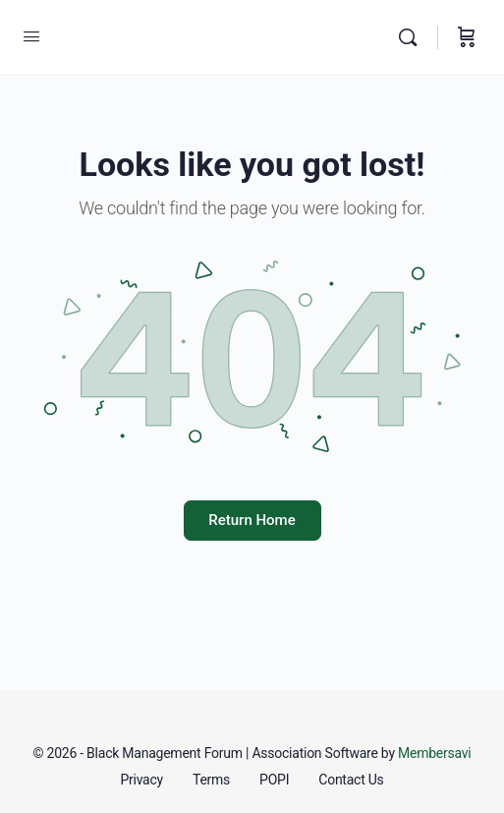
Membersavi (434, 753)
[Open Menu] (31, 37)
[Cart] (467, 37)
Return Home (252, 520)
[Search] (413, 37)
